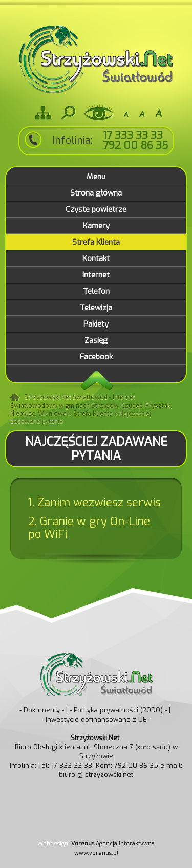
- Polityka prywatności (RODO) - (118, 710)
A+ (159, 113)
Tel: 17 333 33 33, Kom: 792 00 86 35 (98, 765)
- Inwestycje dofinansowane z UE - (96, 719)
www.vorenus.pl (96, 853)
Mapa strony (43, 113)
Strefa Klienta (93, 414)
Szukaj (68, 113)
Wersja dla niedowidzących (99, 113)
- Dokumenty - (42, 710)
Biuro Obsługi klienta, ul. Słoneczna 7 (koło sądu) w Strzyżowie (96, 747)
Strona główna (16, 398)
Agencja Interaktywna (113, 844)
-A (126, 113)
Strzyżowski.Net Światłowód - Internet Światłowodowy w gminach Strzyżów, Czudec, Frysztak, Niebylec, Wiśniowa (91, 405)
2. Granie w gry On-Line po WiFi (89, 528)
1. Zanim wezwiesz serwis (94, 502)
